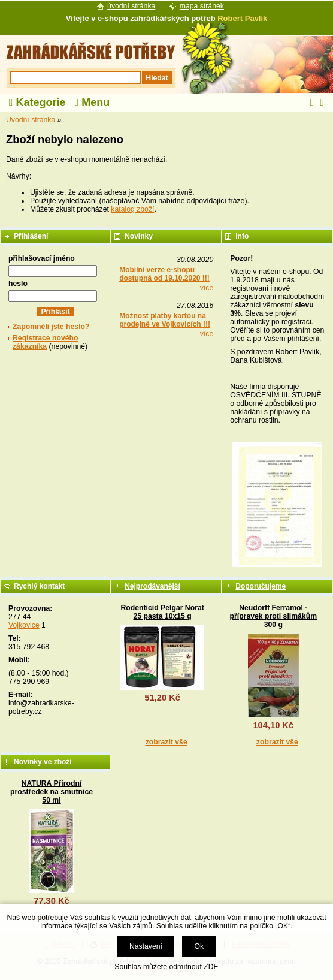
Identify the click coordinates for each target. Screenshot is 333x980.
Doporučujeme (261, 586)
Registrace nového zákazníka (45, 342)
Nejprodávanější (152, 586)
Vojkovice (24, 625)
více (207, 288)
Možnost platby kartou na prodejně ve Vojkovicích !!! (165, 320)
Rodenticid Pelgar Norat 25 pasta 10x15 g (162, 612)
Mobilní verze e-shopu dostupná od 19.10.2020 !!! (164, 274)
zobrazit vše (166, 742)
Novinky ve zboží (43, 762)
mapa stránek (202, 6)
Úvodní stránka (31, 120)
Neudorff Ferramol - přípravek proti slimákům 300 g (274, 616)
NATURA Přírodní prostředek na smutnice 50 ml (52, 792)
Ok (199, 946)
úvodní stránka (131, 6)
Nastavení (146, 946)
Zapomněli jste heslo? (51, 327)
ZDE (211, 967)
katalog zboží (132, 209)
